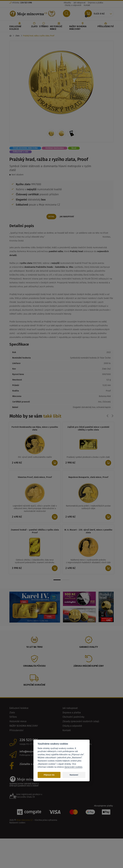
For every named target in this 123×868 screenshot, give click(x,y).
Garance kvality (89, 647)
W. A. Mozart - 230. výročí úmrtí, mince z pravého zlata (88, 531)
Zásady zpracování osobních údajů (81, 722)
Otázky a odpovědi (73, 5)
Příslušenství (106, 25)
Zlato (34, 25)
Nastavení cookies (17, 823)
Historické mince (59, 26)
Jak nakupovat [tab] (67, 217)
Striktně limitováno (55, 148)
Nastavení (74, 775)
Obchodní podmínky (73, 717)
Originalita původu (34, 666)
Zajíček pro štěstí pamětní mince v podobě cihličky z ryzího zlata (88, 429)
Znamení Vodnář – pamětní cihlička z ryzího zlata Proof (35, 531)
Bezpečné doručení (34, 685)
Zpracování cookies (73, 767)
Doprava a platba (96, 3)
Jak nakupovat (79, 3)
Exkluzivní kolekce (20, 26)
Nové (74, 148)
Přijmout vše (49, 775)
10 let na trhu (34, 647)
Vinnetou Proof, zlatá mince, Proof (35, 477)
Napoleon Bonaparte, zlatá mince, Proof (88, 477)
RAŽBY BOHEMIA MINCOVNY (83, 26)
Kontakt (87, 5)
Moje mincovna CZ (25, 820)
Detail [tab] (51, 217)
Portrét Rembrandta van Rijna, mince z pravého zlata (35, 429)
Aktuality (67, 3)
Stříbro (44, 25)
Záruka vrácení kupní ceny (89, 666)
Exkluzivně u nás (21, 152)
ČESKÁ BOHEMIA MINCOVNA (25, 148)
